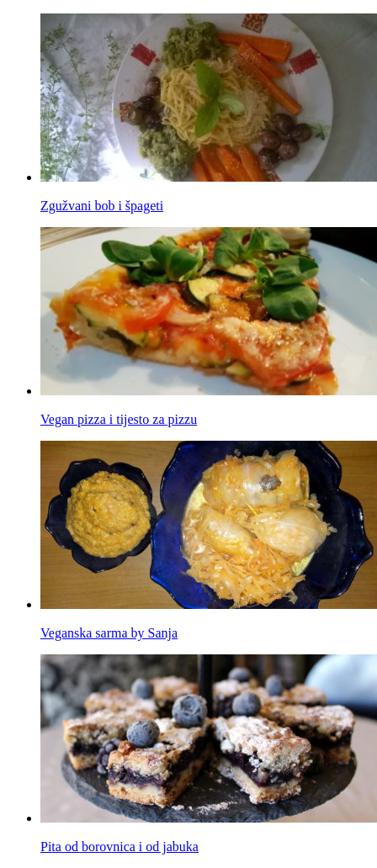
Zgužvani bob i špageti (102, 206)
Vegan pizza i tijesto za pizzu (119, 419)
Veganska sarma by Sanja (109, 633)
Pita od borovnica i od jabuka (119, 847)
